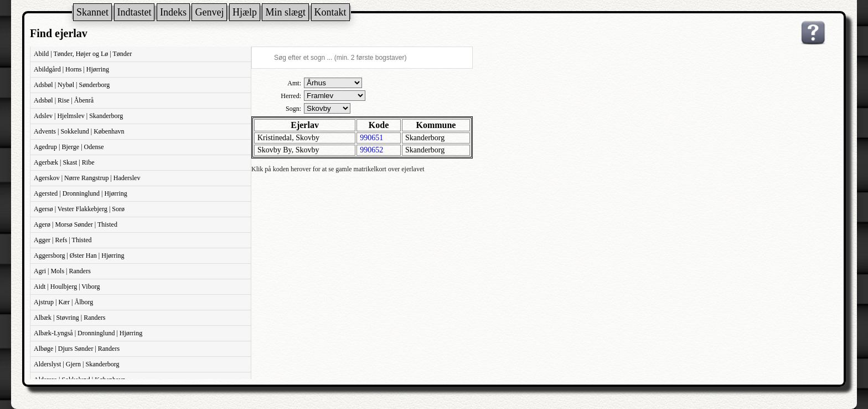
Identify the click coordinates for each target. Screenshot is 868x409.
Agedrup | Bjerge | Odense (69, 147)
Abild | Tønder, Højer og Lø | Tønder (83, 54)
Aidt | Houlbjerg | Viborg (67, 287)
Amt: (294, 83)
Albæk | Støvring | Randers (69, 318)
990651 (371, 138)
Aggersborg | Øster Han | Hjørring (79, 255)
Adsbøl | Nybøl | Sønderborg (72, 85)
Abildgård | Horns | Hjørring (71, 69)
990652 (371, 150)
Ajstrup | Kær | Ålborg (63, 302)
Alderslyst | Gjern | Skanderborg (77, 364)
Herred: (291, 96)
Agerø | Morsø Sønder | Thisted (76, 224)
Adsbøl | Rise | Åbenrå (64, 100)
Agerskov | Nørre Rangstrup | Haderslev (87, 178)
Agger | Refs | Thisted (63, 240)
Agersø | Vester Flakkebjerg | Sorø (79, 209)
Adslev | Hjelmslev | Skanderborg (78, 116)
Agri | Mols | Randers (62, 271)
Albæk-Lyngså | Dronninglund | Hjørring (88, 333)
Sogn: (293, 109)
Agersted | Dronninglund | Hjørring (81, 193)
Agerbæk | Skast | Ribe (64, 162)
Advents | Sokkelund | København (79, 131)
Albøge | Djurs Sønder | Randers (77, 349)
